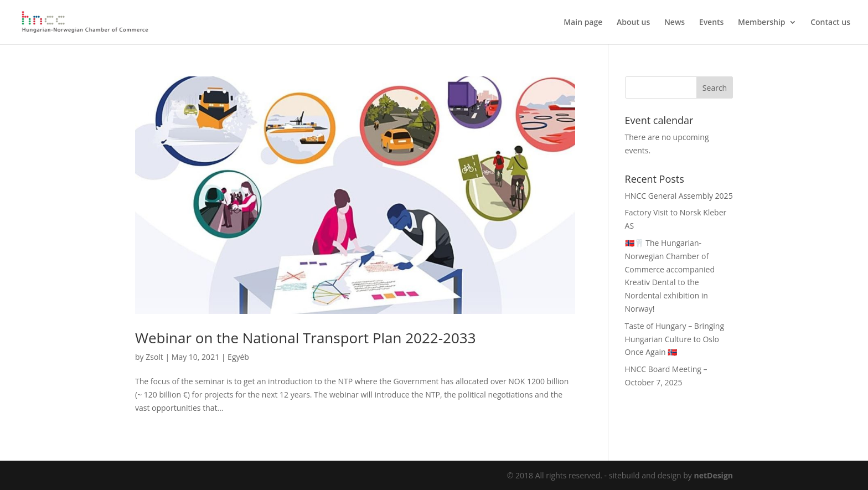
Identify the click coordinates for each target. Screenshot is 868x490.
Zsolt (154, 357)
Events (712, 23)
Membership (761, 23)
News (675, 23)
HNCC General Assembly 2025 (679, 196)
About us (633, 23)
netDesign (713, 475)
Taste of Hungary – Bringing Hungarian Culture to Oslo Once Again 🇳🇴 (675, 339)
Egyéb (238, 357)
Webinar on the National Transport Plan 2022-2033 (306, 338)
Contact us (830, 23)
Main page (583, 23)
